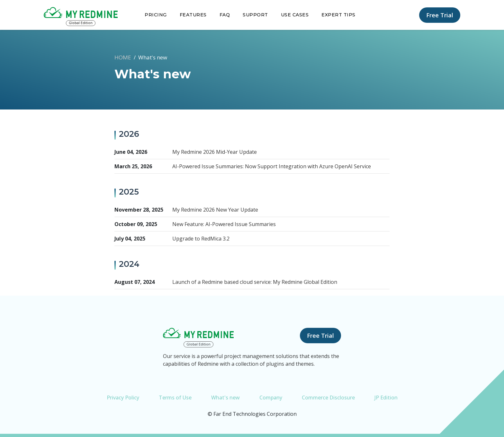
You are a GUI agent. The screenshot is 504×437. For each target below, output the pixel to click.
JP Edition (386, 398)
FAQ (225, 15)
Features (193, 15)
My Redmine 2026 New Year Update (215, 210)
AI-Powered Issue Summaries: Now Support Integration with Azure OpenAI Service (272, 166)
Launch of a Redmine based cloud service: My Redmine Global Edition (255, 282)
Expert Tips (338, 15)
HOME (123, 57)
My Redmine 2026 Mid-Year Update (215, 152)
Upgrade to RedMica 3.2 (201, 239)
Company (271, 398)
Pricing (156, 15)
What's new (225, 398)
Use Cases (295, 15)
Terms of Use (175, 398)
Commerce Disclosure (328, 398)
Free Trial (440, 15)
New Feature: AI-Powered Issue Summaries (224, 224)
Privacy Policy (123, 398)
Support (255, 15)
